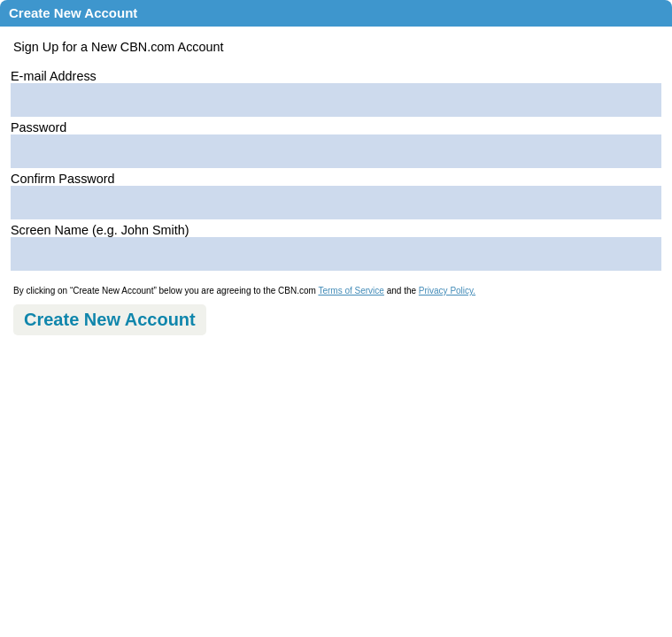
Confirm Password (63, 179)
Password (39, 127)
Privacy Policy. (447, 291)
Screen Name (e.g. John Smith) (100, 230)
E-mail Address (54, 76)
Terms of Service (351, 291)
